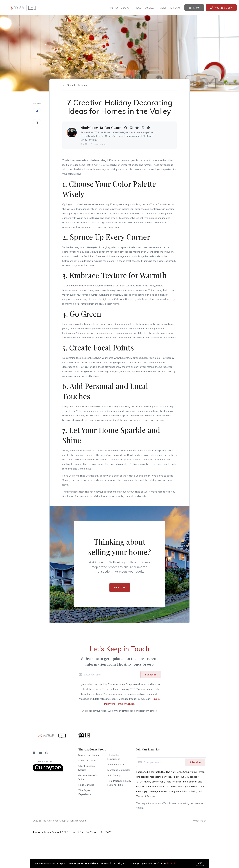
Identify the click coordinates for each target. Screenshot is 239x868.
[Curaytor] (48, 771)
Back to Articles (77, 85)
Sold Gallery (114, 775)
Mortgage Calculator (119, 770)
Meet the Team (87, 760)
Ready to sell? (144, 8)
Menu (194, 8)
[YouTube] (40, 753)
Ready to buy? (120, 8)
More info (172, 863)
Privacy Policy (199, 821)
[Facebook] (34, 753)
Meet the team (170, 8)
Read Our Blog (86, 785)
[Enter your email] (111, 675)
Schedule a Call (116, 764)
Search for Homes (89, 755)
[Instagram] (47, 753)
